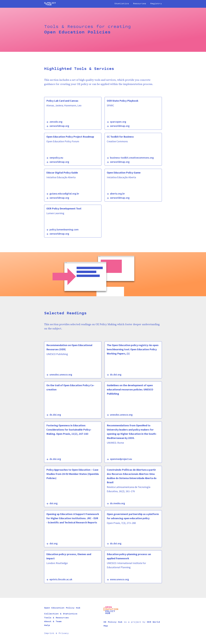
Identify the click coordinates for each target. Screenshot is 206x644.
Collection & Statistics (61, 614)
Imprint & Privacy (56, 634)
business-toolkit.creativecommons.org (132, 158)
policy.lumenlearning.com (64, 229)
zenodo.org (56, 122)
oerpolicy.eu (56, 158)
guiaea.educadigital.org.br (64, 193)
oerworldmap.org (59, 126)
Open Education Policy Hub (62, 608)
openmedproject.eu (121, 459)
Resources (140, 4)
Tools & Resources (56, 618)
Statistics (122, 4)
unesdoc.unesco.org (61, 374)
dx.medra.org (117, 503)
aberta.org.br (117, 193)
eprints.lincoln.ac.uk (61, 579)
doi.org (54, 503)
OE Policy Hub (113, 622)
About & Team (53, 622)
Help (47, 626)
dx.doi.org (116, 374)
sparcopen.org (118, 122)
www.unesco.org (119, 579)
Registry (156, 4)
